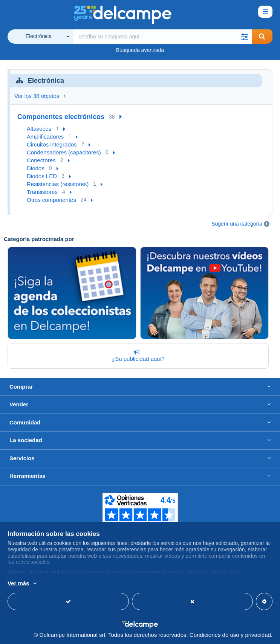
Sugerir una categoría (237, 224)
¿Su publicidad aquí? (137, 356)
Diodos (36, 168)
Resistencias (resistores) (58, 184)
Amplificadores (45, 137)
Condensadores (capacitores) (64, 152)
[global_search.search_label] (162, 37)
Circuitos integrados (52, 144)
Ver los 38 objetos (40, 96)
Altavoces (39, 129)
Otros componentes (51, 200)
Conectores (41, 160)
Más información (117, 584)
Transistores (42, 192)
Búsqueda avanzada (140, 50)
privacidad (258, 635)
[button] (245, 37)
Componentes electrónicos (61, 117)
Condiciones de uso (214, 635)
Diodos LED (42, 176)
